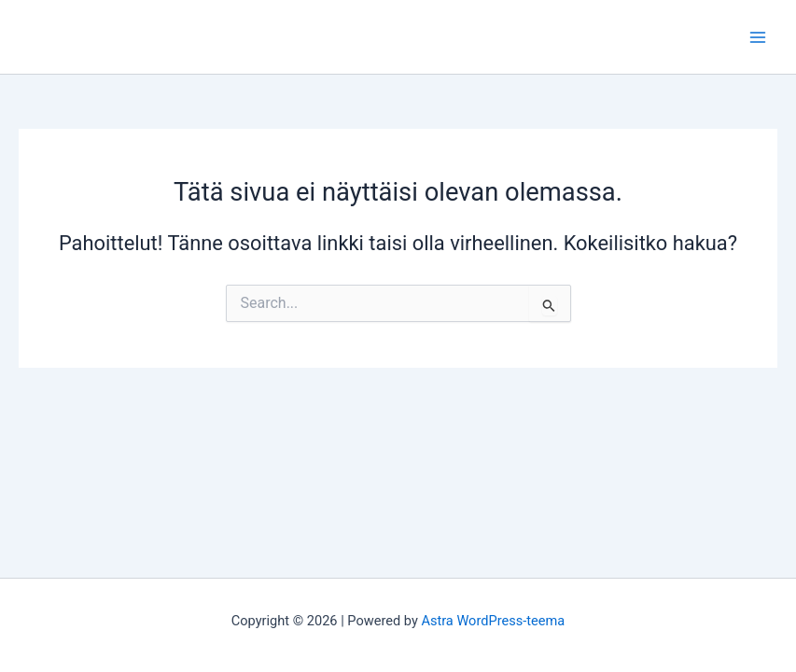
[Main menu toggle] (758, 37)
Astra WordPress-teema (493, 621)
